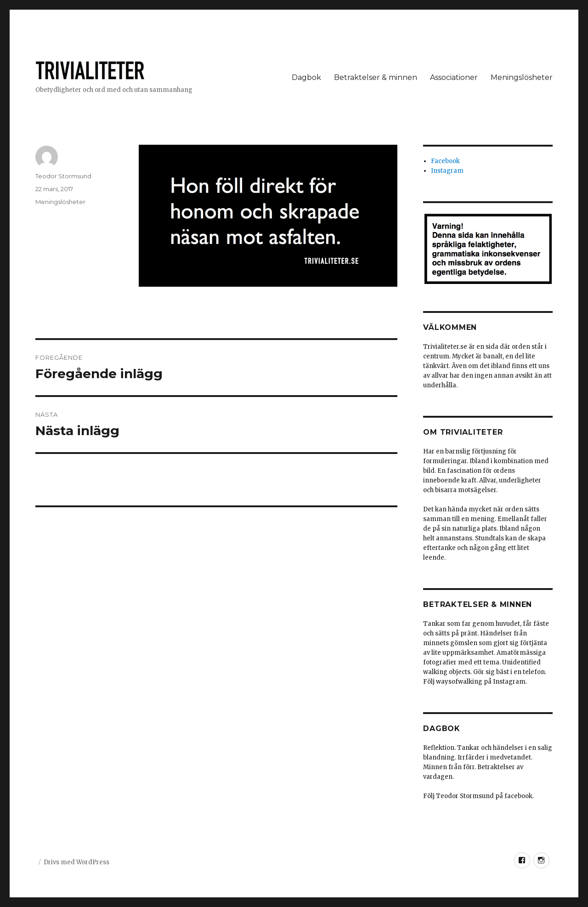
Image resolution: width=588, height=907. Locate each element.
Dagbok (306, 77)
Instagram (447, 171)
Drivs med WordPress (76, 862)
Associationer (454, 77)
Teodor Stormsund (63, 176)
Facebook (445, 161)
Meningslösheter (522, 77)
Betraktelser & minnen (376, 77)
